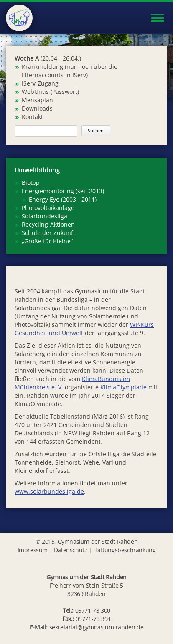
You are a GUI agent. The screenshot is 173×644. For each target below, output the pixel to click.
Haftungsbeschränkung (124, 550)
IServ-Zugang (40, 83)
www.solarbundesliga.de (49, 491)
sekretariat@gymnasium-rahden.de (97, 627)
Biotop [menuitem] (31, 183)
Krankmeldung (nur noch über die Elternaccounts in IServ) (70, 71)
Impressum (33, 550)
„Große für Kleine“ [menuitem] (47, 241)
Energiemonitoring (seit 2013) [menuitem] (63, 191)
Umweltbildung (37, 170)
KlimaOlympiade (123, 387)
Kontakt (32, 117)
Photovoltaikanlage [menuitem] (48, 208)
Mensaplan (37, 100)
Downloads (37, 108)
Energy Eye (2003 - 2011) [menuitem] (63, 199)
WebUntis (35, 92)
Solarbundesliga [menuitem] (45, 216)
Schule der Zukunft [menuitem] (48, 233)
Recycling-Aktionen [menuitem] (48, 224)
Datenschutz (71, 550)
